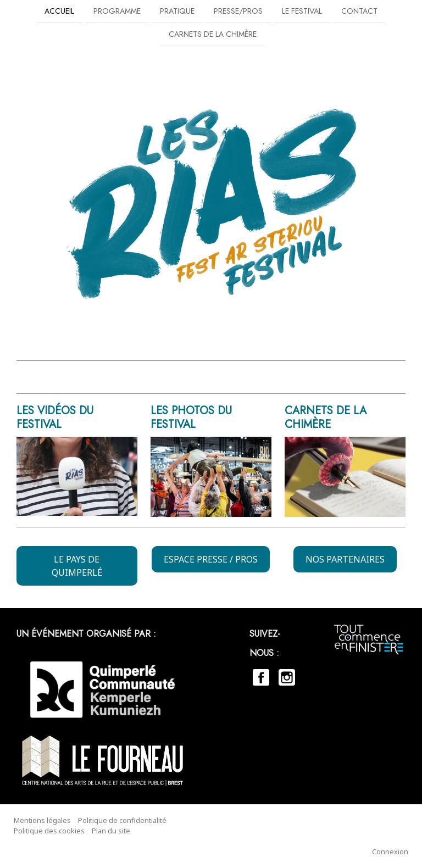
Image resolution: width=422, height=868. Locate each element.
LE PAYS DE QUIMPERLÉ (77, 566)
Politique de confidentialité (122, 820)
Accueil (59, 11)
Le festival (302, 11)
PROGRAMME (117, 11)
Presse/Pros (238, 11)
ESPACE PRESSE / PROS (211, 559)
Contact (359, 11)
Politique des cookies (49, 831)
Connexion (390, 852)
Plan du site (111, 831)
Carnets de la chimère (213, 35)
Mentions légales (42, 820)
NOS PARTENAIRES (345, 559)
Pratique (177, 11)
